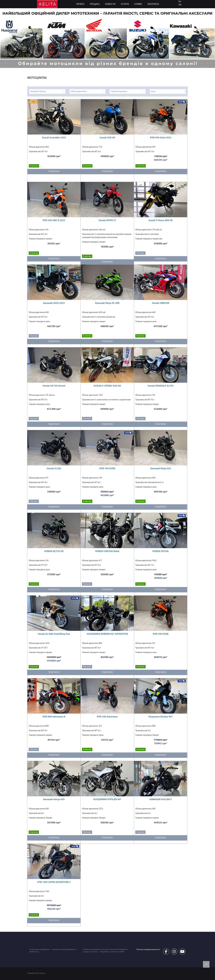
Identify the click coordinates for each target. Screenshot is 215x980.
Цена (153, 91)
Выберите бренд (38, 91)
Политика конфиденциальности (148, 949)
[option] (107, 38)
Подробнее (54, 171)
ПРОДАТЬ (95, 4)
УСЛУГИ (125, 4)
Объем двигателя (79, 91)
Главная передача (119, 91)
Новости (110, 4)
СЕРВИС (138, 4)
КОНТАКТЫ (153, 4)
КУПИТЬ (80, 4)
